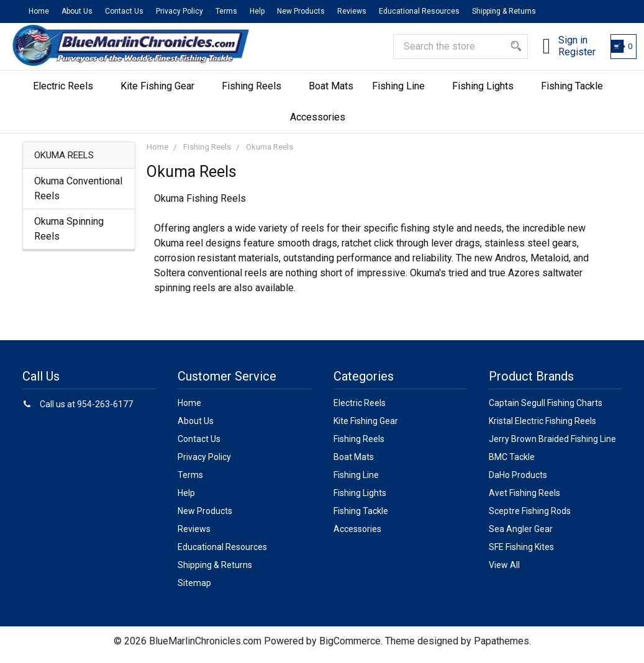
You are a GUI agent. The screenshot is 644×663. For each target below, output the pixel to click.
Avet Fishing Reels (524, 500)
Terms (226, 11)
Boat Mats (331, 93)
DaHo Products (518, 482)
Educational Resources (419, 11)
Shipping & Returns (504, 11)
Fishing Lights (487, 93)
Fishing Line (403, 93)
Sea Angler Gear (521, 536)
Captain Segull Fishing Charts (546, 410)
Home (39, 11)
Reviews (352, 11)
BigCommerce (350, 648)
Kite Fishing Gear (162, 93)
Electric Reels (67, 93)
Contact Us (124, 11)
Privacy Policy (179, 11)
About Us (77, 11)
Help (257, 11)
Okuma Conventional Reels (78, 196)
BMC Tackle (512, 464)
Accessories (322, 124)
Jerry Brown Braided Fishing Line (552, 446)
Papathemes (501, 648)
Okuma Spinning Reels (69, 236)
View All (504, 572)
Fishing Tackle (576, 93)
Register (565, 58)
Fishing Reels (256, 93)
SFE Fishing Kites (521, 554)
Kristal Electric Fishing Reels (542, 428)
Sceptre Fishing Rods (530, 518)
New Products (301, 11)
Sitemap (194, 590)
